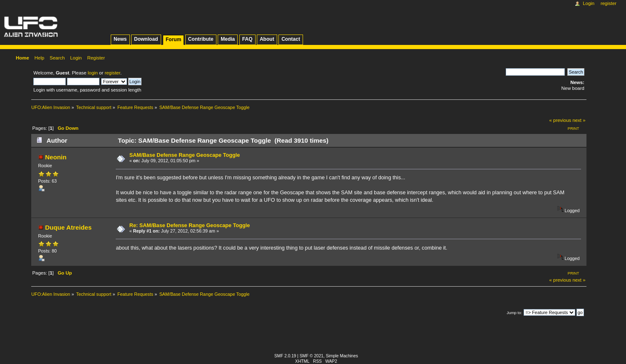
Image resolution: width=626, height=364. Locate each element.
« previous (560, 120)
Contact (291, 39)
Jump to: (514, 313)
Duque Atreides (68, 227)
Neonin (56, 157)
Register (609, 3)
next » (579, 120)
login (93, 73)
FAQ (247, 39)
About (267, 39)
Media (228, 39)
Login (589, 3)
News (120, 39)
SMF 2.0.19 (285, 356)
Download (146, 39)
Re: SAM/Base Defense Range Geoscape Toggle (190, 225)
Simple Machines (342, 356)
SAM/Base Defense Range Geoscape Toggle (185, 155)
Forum (173, 40)
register (112, 73)
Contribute (201, 39)
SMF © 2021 (312, 356)
